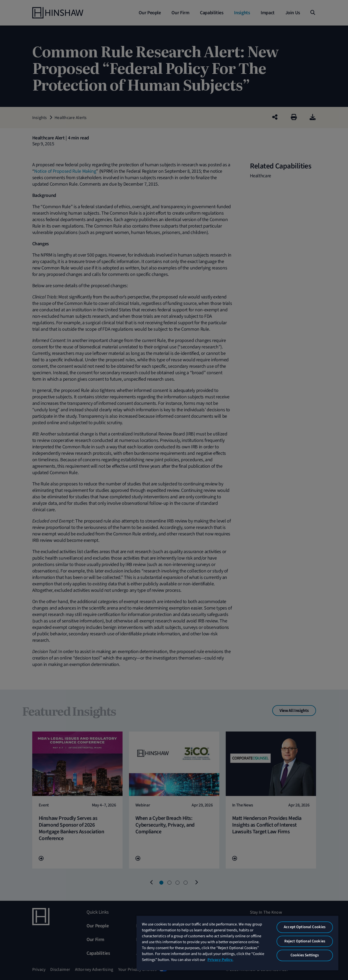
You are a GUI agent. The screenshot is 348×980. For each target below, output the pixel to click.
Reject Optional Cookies (305, 941)
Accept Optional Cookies (305, 927)
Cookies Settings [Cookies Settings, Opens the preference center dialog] (305, 955)
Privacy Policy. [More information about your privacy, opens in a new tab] (220, 960)
